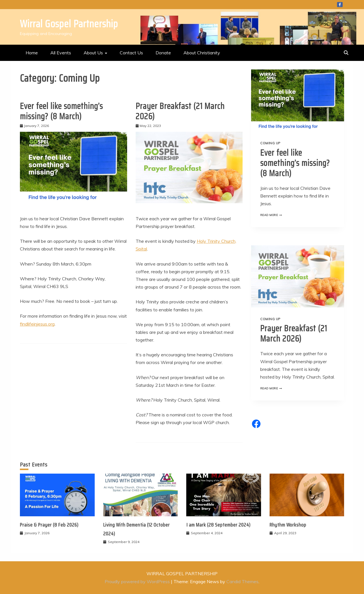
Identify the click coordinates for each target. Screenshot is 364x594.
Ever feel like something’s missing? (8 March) (61, 111)
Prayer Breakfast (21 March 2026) (180, 111)
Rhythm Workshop (288, 525)
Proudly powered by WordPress (138, 581)
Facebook (340, 5)
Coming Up (270, 143)
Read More (273, 215)
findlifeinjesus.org (37, 324)
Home (32, 53)
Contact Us (131, 53)
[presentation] (298, 100)
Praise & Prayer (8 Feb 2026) (49, 525)
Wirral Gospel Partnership (69, 24)
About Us (93, 53)
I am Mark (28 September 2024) (218, 525)
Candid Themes (242, 581)
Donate (163, 53)
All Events (61, 53)
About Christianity (202, 53)
